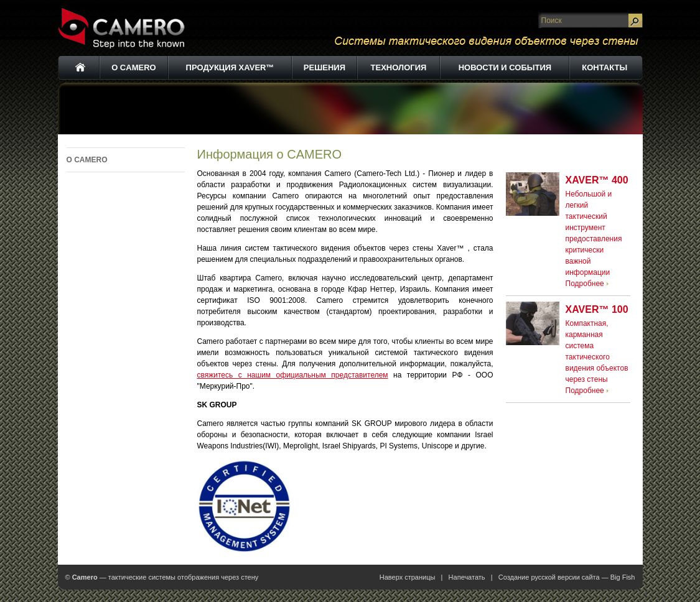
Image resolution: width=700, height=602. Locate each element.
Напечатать (467, 577)
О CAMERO (87, 160)
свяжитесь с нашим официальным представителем (293, 375)
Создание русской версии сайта (549, 577)
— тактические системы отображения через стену (166, 577)
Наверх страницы (408, 577)
